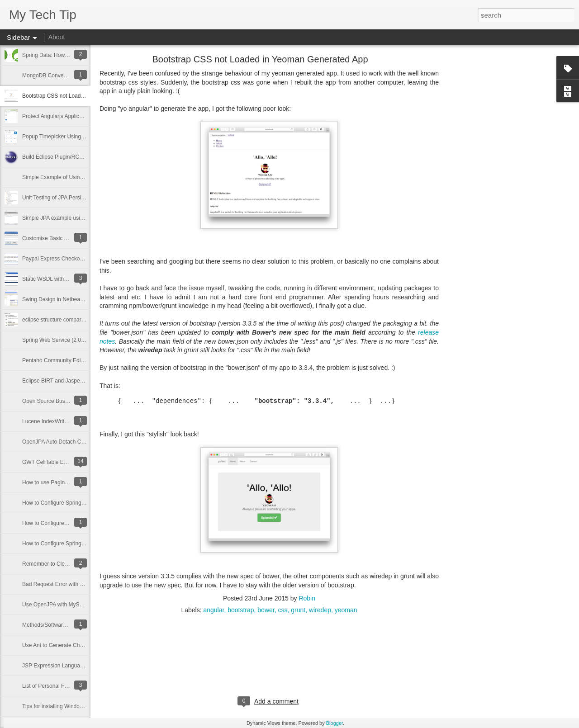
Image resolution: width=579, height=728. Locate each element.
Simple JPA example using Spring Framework (77, 218)
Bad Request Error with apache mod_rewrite (76, 584)
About (57, 37)
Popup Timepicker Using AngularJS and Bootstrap (82, 137)
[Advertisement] (489, 201)
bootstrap (241, 610)
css (282, 610)
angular (214, 610)
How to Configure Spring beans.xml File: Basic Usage (87, 544)
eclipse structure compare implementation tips (77, 320)
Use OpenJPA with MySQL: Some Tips (69, 605)
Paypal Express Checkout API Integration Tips (78, 259)
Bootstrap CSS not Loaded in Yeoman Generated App (260, 59)
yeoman (346, 610)
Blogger (335, 723)
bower (266, 610)
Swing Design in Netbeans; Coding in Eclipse (76, 299)
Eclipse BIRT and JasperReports (62, 381)
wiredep (320, 610)
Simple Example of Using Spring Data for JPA (77, 177)
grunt (298, 610)
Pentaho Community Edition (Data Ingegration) (78, 360)
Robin (307, 598)
